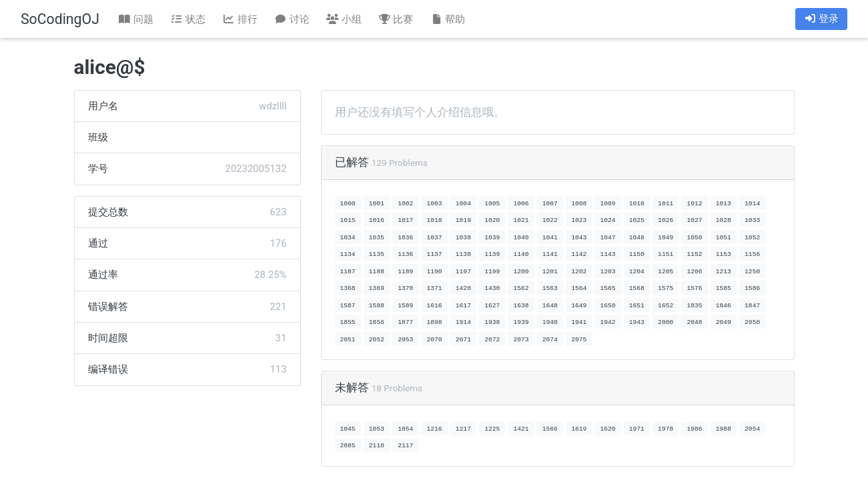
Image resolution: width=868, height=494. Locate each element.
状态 (188, 19)
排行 (240, 19)
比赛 (396, 19)
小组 (344, 19)
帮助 (448, 19)
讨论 (292, 19)
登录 (821, 19)
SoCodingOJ (60, 19)
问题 (136, 19)
